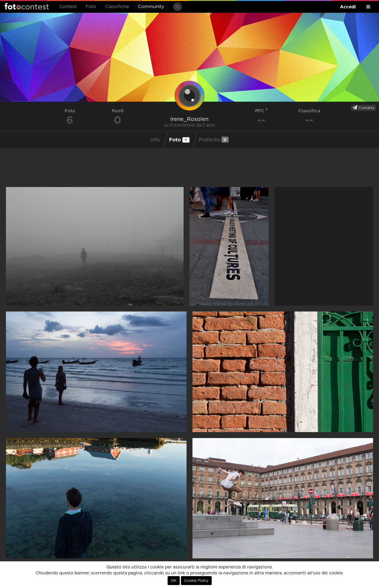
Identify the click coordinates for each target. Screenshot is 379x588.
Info (155, 140)
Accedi (348, 7)
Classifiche (117, 7)
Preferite (214, 140)
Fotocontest (27, 6)
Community (151, 7)
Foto (91, 7)
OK (174, 581)
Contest (68, 7)
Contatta (363, 108)
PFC (261, 111)
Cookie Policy (196, 581)
